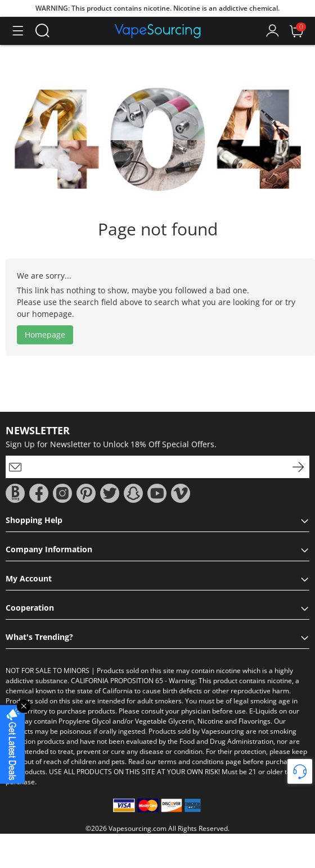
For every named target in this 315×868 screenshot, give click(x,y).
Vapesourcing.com (138, 828)
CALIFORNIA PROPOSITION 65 (117, 681)
